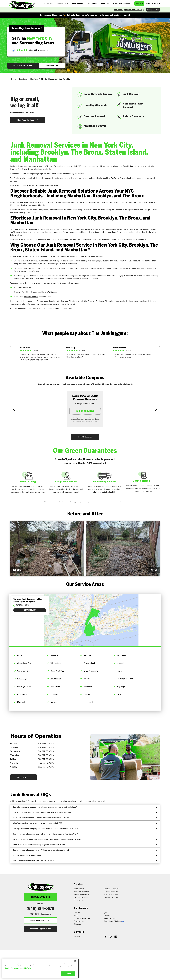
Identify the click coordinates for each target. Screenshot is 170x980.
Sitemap (77, 924)
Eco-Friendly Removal (104, 482)
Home (14, 79)
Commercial (79, 900)
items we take (140, 240)
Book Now (52, 66)
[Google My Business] (116, 937)
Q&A (105, 913)
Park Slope (121, 656)
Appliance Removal (111, 889)
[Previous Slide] (14, 409)
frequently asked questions (65, 801)
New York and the (31, 297)
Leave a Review (30, 610)
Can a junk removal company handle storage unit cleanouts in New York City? (85, 829)
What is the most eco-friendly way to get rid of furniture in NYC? (85, 845)
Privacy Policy (80, 921)
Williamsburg (54, 292)
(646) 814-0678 (23, 66)
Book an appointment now (47, 301)
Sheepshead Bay (24, 663)
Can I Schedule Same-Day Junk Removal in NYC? (85, 861)
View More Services (28, 120)
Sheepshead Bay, (38, 292)
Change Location (153, 10)
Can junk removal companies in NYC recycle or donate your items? (85, 850)
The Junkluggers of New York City (129, 10)
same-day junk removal (27, 213)
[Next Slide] (156, 409)
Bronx (20, 288)
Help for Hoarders (111, 895)
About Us (78, 913)
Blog (76, 916)
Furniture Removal (81, 892)
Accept (68, 974)
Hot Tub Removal (81, 897)
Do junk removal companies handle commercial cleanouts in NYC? (85, 818)
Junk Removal (79, 889)
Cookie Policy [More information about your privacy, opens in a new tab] (26, 968)
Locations (23, 79)
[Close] (75, 961)
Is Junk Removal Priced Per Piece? (85, 855)
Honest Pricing (28, 482)
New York (34, 79)
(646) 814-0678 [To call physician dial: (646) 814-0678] (23, 605)
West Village (22, 679)
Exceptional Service (66, 482)
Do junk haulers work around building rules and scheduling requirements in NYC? (85, 839)
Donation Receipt (142, 481)
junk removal (135, 166)
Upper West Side (57, 671)
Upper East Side (24, 671)
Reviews (77, 937)
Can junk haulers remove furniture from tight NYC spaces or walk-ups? (85, 812)
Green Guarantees (87, 256)
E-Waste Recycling (82, 895)
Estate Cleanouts (111, 892)
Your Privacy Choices (114, 921)
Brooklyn (17, 292)
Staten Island (89, 663)
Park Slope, (26, 292)
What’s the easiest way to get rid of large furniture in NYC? (85, 823)
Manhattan (122, 663)
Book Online (41, 897)
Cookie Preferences (82, 918)
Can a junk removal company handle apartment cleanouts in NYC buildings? (85, 807)
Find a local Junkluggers (40, 920)
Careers (107, 916)
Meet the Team (110, 918)
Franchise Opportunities (41, 929)
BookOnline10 (85, 411)
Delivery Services (111, 897)
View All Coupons (85, 437)
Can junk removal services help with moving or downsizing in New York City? (85, 834)
